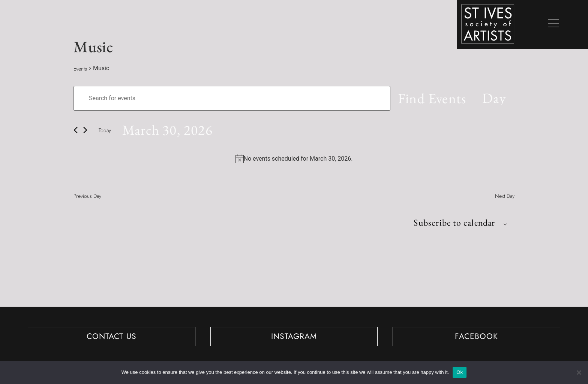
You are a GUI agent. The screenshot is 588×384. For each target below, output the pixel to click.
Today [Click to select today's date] (105, 131)
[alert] (298, 160)
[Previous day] (76, 131)
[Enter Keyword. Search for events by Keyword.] (232, 99)
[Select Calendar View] (494, 99)
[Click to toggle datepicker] (168, 131)
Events (80, 69)
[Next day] (85, 131)
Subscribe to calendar (453, 224)
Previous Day (87, 197)
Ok (460, 372)
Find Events (431, 99)
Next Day (505, 197)
